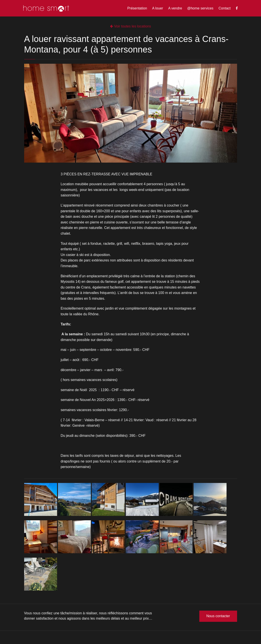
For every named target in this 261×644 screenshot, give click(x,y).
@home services (200, 8)
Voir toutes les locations (130, 26)
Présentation (137, 8)
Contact (224, 8)
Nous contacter (218, 616)
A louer (158, 8)
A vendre (175, 8)
